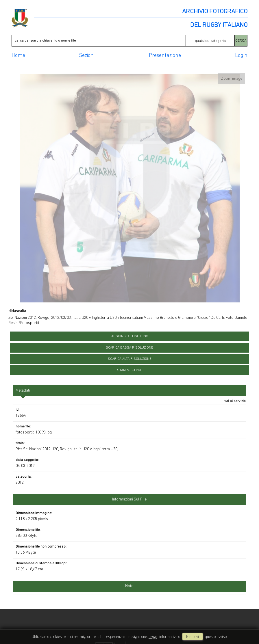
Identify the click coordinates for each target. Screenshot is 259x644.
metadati (23, 391)
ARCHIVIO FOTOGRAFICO (215, 12)
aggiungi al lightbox (129, 336)
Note (129, 586)
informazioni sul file (129, 499)
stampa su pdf (130, 370)
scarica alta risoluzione (130, 359)
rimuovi (193, 636)
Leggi (153, 636)
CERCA (241, 41)
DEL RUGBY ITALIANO (219, 25)
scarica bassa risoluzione (129, 348)
